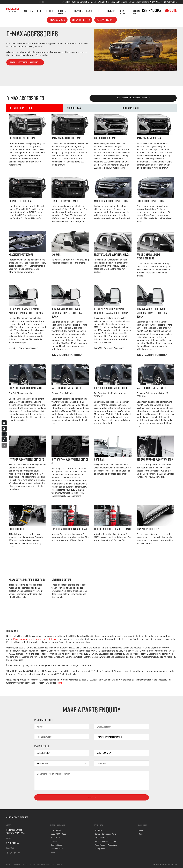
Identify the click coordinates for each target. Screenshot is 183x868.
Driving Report (100, 845)
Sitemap (60, 864)
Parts (89, 13)
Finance (78, 13)
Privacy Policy (51, 864)
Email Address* (104, 727)
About (140, 830)
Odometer (101, 764)
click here (61, 683)
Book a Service (56, 22)
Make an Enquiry (104, 22)
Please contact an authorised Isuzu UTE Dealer (35, 639)
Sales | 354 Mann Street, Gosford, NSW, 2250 (86, 2)
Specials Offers (56, 845)
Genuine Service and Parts (105, 833)
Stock (39, 13)
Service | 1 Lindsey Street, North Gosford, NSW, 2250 (135, 2)
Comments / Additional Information (53, 774)
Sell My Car (137, 14)
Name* (40, 727)
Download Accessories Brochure (24, 62)
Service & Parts (62, 14)
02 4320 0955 (170, 2)
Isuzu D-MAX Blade (58, 833)
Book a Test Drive (80, 22)
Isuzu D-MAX (55, 830)
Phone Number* (44, 737)
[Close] (4, 445)
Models (28, 13)
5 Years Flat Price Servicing (105, 839)
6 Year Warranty (101, 836)
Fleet (99, 13)
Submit (90, 797)
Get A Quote (122, 14)
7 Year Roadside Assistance (105, 842)
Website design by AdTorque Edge (165, 864)
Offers (49, 13)
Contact (141, 833)
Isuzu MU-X (55, 836)
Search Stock (56, 842)
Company (111, 13)
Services (98, 830)
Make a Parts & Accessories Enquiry (132, 98)
